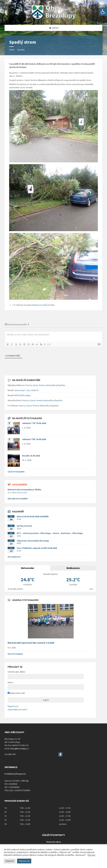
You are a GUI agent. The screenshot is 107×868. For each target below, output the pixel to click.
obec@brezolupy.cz (19, 749)
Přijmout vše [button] (24, 861)
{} (46, 344)
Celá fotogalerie (16, 472)
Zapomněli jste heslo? (18, 709)
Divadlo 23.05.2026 (31, 456)
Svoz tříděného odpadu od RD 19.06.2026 (37, 548)
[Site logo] (53, 19)
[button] (103, 12)
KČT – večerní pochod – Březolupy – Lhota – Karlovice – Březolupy (50, 533)
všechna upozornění (18, 499)
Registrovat (13, 706)
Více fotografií (15, 654)
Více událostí (14, 557)
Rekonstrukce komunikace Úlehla (24, 490)
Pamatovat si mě (16, 693)
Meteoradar (28, 568)
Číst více (91, 855)
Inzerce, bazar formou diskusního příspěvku (45, 385)
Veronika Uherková (32, 305)
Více (91, 589)
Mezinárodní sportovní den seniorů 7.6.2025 (31, 643)
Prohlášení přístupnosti (15, 774)
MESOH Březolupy (23, 395)
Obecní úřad (49, 305)
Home (12, 50)
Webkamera (73, 568)
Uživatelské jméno (16, 672)
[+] (50, 344)
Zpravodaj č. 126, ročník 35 (26, 390)
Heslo (10, 682)
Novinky (21, 50)
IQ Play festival (24, 526)
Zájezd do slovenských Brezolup (33, 541)
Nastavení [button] (10, 861)
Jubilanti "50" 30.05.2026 (34, 439)
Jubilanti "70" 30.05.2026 (34, 423)
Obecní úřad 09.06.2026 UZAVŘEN (33, 516)
